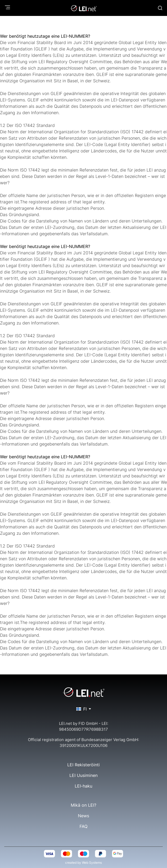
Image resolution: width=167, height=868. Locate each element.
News (83, 816)
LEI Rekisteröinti (83, 765)
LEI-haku (83, 786)
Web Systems (92, 863)
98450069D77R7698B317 (83, 729)
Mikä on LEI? (83, 805)
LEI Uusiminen (83, 775)
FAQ (83, 826)
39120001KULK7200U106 (83, 745)
